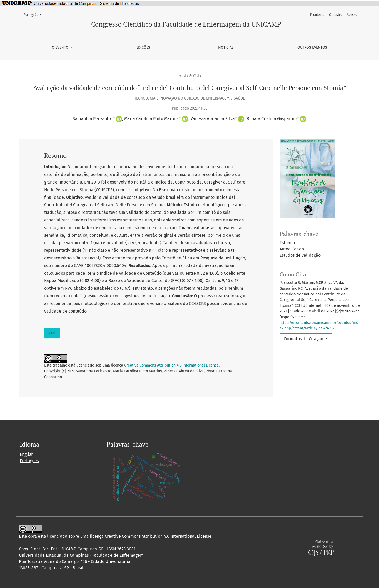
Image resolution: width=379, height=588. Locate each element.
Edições (144, 48)
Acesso (352, 15)
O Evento (61, 48)
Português (34, 14)
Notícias (226, 48)
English (27, 454)
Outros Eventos (312, 48)
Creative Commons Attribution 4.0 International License (171, 365)
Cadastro (336, 15)
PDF (52, 333)
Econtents (317, 15)
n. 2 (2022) (190, 76)
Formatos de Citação (304, 339)
